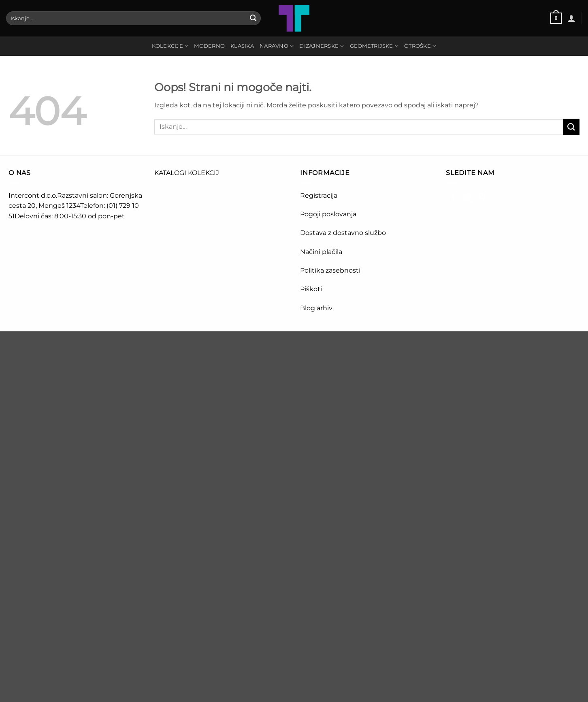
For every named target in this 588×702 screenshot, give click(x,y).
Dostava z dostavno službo (343, 233)
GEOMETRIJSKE (374, 46)
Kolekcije (170, 46)
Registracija (319, 195)
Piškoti (311, 289)
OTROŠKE (420, 46)
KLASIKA (242, 46)
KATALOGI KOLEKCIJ (187, 173)
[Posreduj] (253, 18)
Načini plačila (321, 252)
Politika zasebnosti (330, 270)
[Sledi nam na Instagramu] (468, 197)
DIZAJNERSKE (322, 46)
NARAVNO (277, 46)
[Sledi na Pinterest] (483, 197)
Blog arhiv (317, 308)
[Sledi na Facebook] (453, 197)
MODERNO (209, 46)
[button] (556, 18)
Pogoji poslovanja (328, 214)
